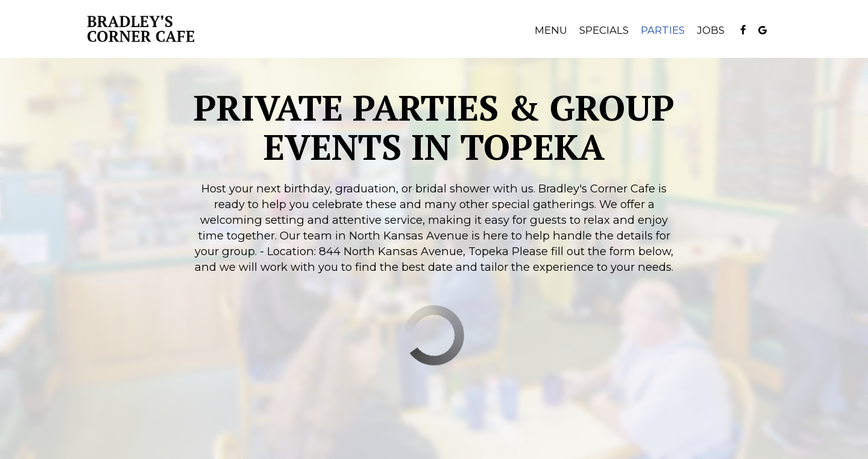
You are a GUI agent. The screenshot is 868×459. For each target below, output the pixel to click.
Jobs (711, 30)
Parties (663, 30)
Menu (551, 30)
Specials (604, 30)
